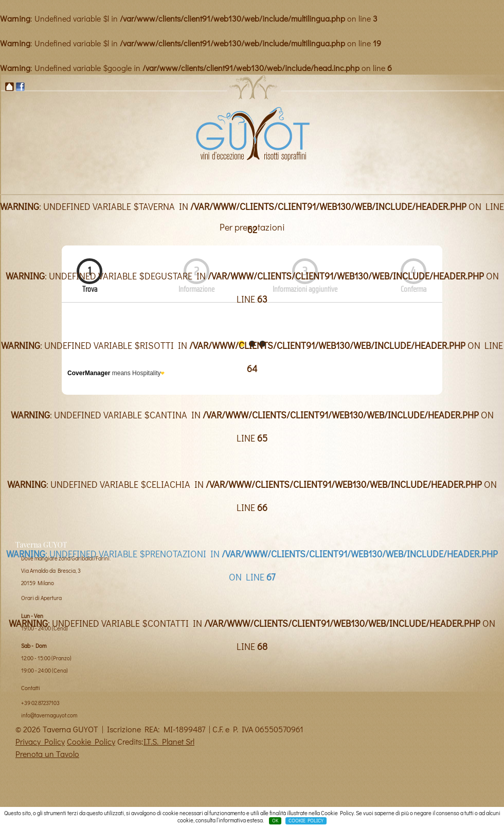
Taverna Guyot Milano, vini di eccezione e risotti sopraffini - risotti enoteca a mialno (252, 133)
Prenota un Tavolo (47, 754)
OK (275, 821)
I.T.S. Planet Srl (169, 741)
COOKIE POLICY (306, 821)
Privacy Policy (40, 741)
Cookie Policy (91, 741)
